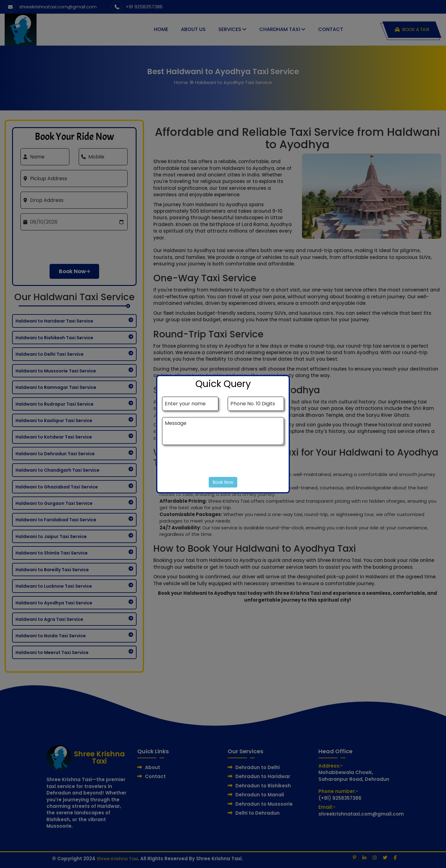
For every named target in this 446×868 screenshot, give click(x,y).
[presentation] (209, 464)
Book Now (223, 482)
